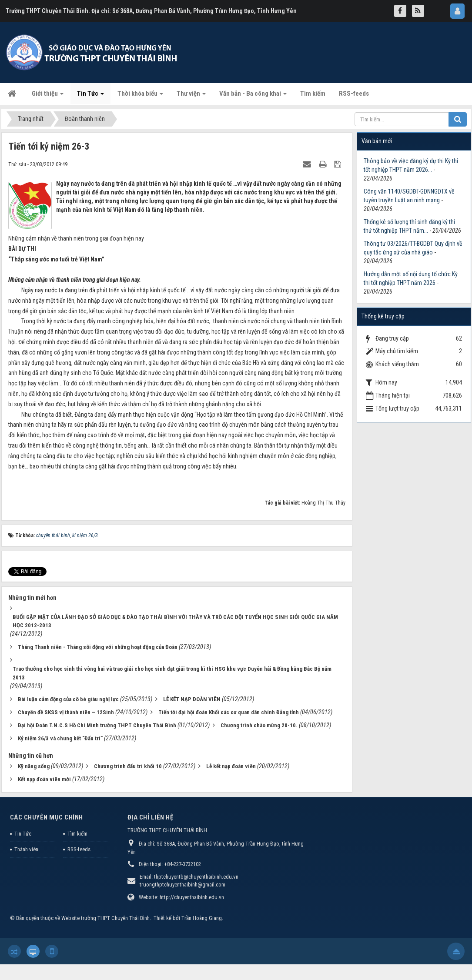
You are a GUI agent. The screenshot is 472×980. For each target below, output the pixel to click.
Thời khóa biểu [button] (140, 96)
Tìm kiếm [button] (313, 94)
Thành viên (26, 849)
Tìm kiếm (77, 834)
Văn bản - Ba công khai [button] (253, 96)
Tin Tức (23, 834)
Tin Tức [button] (90, 96)
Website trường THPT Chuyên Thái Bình (105, 918)
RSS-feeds (79, 849)
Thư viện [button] (191, 96)
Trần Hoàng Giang (202, 918)
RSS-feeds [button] (354, 94)
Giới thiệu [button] (48, 96)
